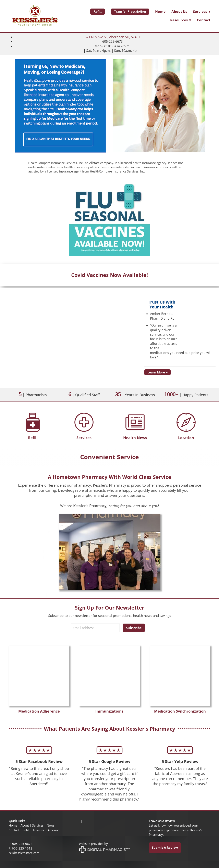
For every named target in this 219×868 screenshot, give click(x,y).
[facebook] (82, 822)
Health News (135, 438)
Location (186, 438)
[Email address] (95, 628)
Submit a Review (165, 847)
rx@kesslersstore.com (24, 853)
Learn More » (157, 372)
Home (160, 11)
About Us (179, 11)
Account (53, 830)
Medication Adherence (39, 711)
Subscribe (134, 628)
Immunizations (109, 711)
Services (84, 438)
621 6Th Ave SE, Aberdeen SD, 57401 (112, 37)
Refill (98, 11)
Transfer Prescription (130, 11)
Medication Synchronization (180, 711)
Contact (204, 20)
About (25, 825)
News (51, 825)
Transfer (39, 830)
